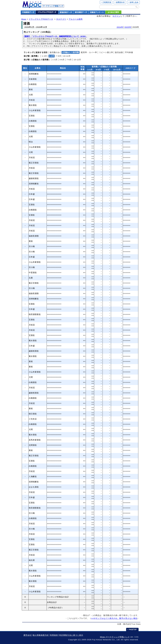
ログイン (117, 16)
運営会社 (27, 635)
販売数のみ (55, 52)
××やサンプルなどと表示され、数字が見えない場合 (114, 618)
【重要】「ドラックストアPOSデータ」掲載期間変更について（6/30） (55, 36)
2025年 (128, 27)
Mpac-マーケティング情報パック (115, 637)
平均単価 (129, 52)
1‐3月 (44, 56)
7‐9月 (59, 56)
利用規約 (54, 635)
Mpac (24, 19)
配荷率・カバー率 (89, 52)
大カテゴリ (61, 19)
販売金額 (119, 52)
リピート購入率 (106, 52)
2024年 (120, 27)
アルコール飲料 (76, 19)
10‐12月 (67, 56)
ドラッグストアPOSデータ (41, 19)
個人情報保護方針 (41, 635)
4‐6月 (62, 60)
